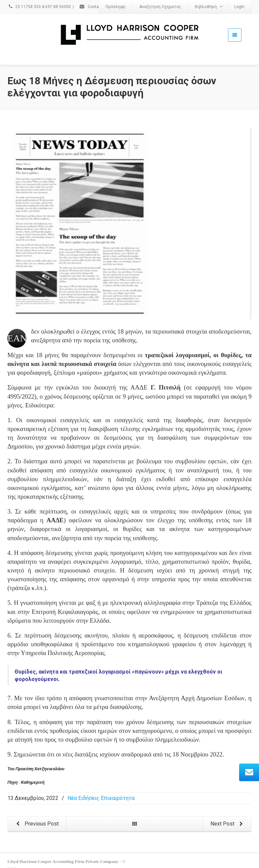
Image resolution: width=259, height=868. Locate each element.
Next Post (228, 824)
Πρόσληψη (116, 7)
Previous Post (36, 824)
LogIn (239, 7)
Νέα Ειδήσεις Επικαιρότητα (101, 798)
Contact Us (94, 7)
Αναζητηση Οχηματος (160, 7)
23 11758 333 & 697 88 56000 (39, 7)
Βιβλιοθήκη (209, 7)
